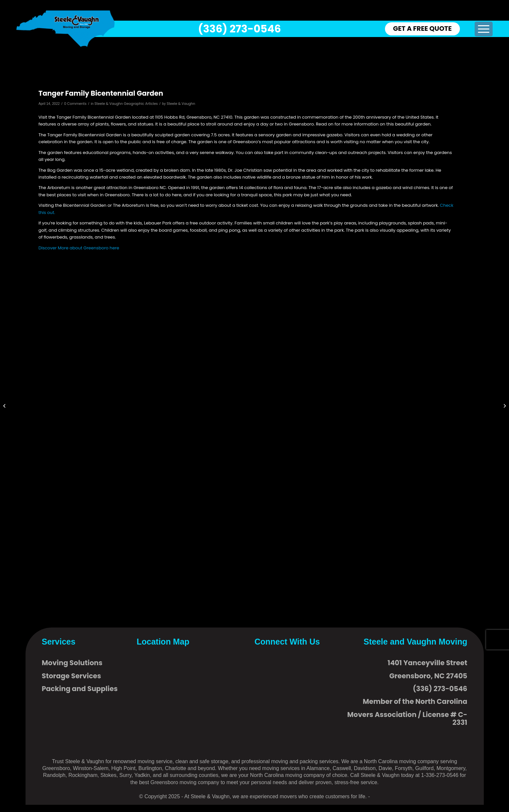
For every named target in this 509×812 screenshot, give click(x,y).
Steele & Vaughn (181, 104)
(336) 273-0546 (239, 29)
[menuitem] (484, 29)
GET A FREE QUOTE (422, 29)
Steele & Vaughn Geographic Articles (126, 104)
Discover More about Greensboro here (79, 248)
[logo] (65, 29)
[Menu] (484, 29)
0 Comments (75, 104)
